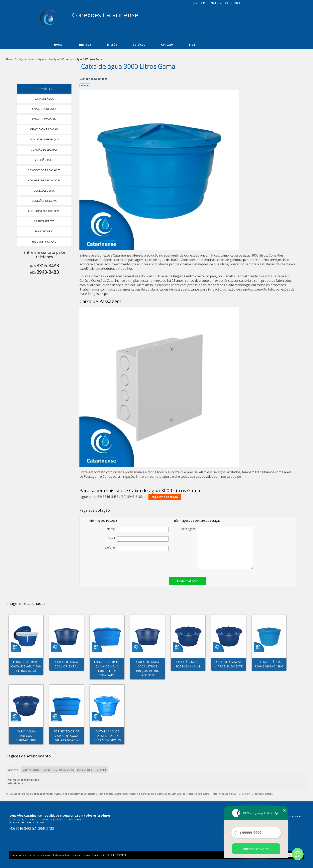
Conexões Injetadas (44, 201)
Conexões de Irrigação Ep (44, 170)
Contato (167, 44)
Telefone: (136, 548)
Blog (192, 44)
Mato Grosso (85, 770)
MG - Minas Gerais (64, 770)
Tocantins (101, 770)
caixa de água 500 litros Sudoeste (229, 664)
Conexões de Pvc (45, 191)
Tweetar (85, 85)
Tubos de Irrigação (44, 242)
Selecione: (13, 770)
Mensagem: (217, 548)
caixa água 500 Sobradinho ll (188, 664)
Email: (138, 539)
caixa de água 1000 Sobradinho (269, 664)
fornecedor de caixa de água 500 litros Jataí (26, 666)
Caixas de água (45, 99)
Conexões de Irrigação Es (45, 180)
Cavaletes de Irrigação (44, 139)
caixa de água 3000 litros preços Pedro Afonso (148, 669)
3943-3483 (232, 3)
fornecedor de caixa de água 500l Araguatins (67, 736)
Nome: (138, 530)
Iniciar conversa (256, 849)
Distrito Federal (31, 770)
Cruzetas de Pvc (44, 221)
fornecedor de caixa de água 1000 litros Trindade (107, 669)
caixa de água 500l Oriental (67, 664)
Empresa (85, 44)
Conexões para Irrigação (45, 211)
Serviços (139, 44)
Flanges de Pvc (45, 231)
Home (58, 44)
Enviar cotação (188, 581)
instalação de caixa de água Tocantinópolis (107, 736)
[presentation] (141, 563)
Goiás (47, 770)
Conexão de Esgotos (45, 150)
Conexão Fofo (45, 160)
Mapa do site (294, 816)
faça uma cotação (165, 497)
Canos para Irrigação (44, 129)
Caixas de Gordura (44, 109)
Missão (112, 44)
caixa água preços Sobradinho (26, 736)
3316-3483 (208, 3)
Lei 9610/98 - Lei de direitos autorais (255, 794)
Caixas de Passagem (45, 119)
